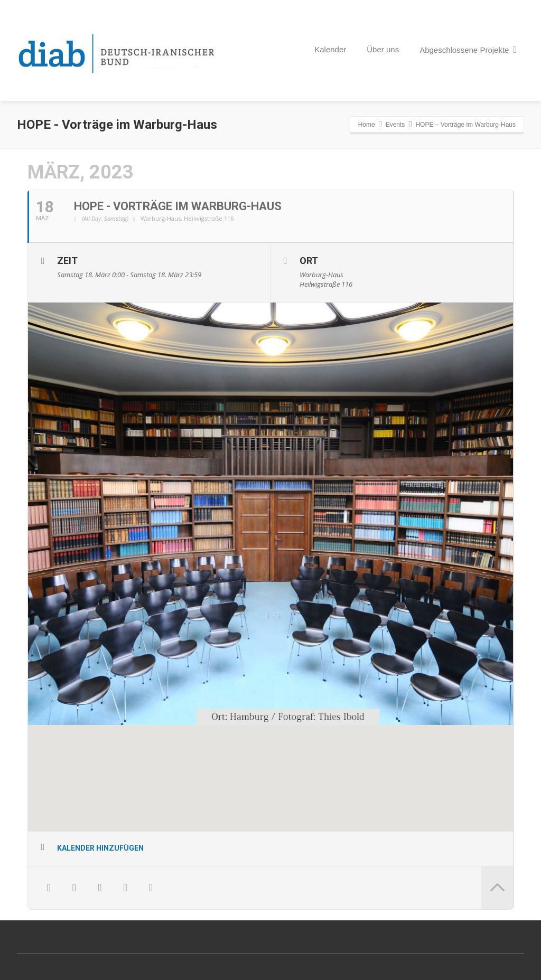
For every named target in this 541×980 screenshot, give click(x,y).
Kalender (330, 49)
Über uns (383, 49)
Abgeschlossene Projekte (468, 50)
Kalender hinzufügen (100, 849)
